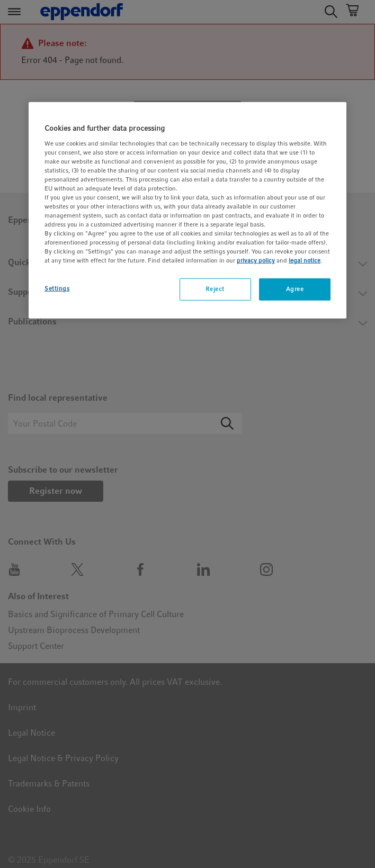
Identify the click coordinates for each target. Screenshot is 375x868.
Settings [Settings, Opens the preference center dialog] (57, 288)
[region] (187, 210)
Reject (215, 289)
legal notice (305, 260)
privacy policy (256, 260)
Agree (295, 289)
